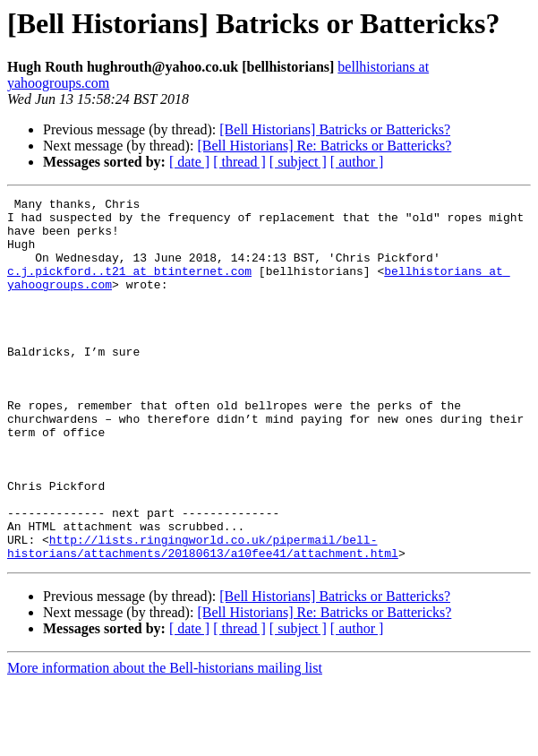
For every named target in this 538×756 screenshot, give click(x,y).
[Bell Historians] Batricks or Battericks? (335, 129)
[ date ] (189, 162)
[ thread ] (239, 162)
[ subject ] (298, 162)
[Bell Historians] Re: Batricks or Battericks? (324, 146)
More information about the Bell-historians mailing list (165, 740)
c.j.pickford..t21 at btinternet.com (129, 287)
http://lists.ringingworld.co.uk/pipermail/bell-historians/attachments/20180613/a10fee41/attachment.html (203, 617)
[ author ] (357, 162)
